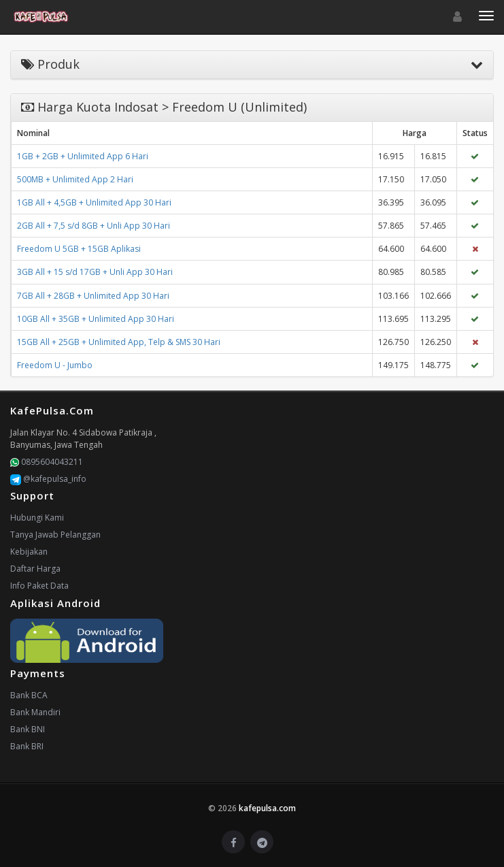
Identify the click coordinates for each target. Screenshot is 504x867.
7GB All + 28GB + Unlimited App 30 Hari (93, 296)
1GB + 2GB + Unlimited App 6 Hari (83, 156)
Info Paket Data (39, 586)
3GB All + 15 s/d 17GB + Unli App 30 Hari (95, 272)
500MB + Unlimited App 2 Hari (75, 179)
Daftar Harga (35, 569)
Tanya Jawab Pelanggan (55, 535)
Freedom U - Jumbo (55, 365)
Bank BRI (27, 746)
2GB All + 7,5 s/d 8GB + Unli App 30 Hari (94, 226)
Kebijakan (29, 552)
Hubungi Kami (37, 518)
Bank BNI (28, 729)
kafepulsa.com (267, 808)
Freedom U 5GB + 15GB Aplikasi (79, 249)
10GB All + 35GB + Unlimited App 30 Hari (96, 319)
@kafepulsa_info (48, 479)
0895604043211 (47, 462)
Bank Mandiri (35, 712)
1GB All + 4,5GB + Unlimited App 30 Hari (94, 202)
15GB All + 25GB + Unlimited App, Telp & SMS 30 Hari (119, 342)
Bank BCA (29, 695)
